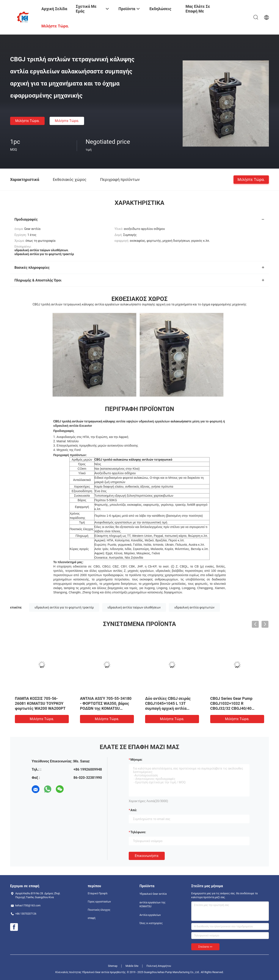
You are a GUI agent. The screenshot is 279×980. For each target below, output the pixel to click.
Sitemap (113, 966)
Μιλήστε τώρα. (27, 121)
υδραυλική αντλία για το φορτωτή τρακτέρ (64, 607)
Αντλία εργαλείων (150, 915)
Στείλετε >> (205, 947)
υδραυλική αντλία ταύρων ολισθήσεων (134, 607)
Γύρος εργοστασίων (99, 902)
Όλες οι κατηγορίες (151, 923)
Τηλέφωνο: (138, 832)
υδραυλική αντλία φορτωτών (194, 607)
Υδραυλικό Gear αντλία (153, 894)
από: (134, 810)
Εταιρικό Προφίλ (98, 893)
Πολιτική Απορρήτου (159, 966)
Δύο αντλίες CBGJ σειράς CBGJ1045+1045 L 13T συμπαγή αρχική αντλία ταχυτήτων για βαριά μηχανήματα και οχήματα (168, 708)
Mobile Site (132, 966)
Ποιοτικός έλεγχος (99, 910)
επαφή (92, 918)
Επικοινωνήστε (147, 856)
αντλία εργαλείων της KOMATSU (152, 904)
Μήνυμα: (136, 760)
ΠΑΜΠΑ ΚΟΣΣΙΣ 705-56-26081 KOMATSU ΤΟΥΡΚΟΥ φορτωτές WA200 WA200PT (40, 703)
